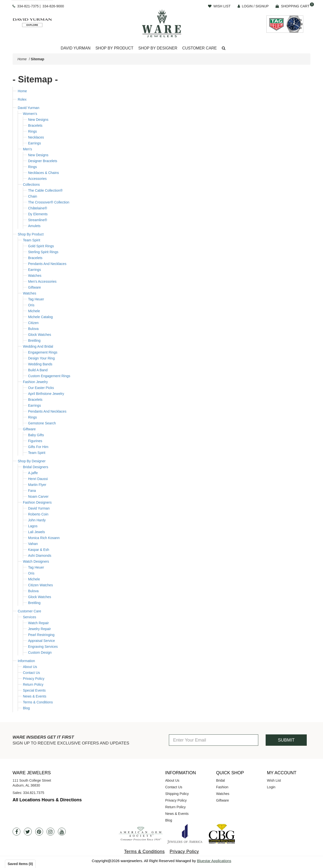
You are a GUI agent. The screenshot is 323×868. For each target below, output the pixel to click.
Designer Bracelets (43, 161)
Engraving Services (43, 647)
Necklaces (36, 137)
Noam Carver (38, 496)
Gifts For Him (38, 447)
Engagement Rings (43, 352)
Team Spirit (32, 240)
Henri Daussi (38, 479)
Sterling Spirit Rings (43, 252)
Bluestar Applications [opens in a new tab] (214, 861)
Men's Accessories (42, 281)
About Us (30, 667)
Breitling (34, 341)
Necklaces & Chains (43, 173)
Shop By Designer (32, 461)
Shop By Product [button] (114, 48)
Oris (31, 305)
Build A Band (38, 370)
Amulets (34, 226)
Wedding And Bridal (38, 346)
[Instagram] (50, 832)
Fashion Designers (37, 502)
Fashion (222, 787)
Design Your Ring (41, 358)
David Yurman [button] (75, 48)
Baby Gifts (36, 435)
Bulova (33, 329)
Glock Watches (40, 335)
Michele (34, 311)
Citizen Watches (40, 585)
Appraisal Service (41, 641)
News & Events (35, 696)
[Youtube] (62, 832)
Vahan (33, 544)
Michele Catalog (40, 317)
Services (30, 617)
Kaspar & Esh (39, 550)
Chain (33, 196)
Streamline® (38, 220)
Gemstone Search (42, 423)
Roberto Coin (38, 514)
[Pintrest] (39, 832)
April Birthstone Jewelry (46, 394)
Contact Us (31, 673)
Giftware (34, 287)
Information (26, 661)
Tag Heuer (36, 299)
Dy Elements (38, 214)
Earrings (34, 143)
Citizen (33, 323)
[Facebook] (16, 832)
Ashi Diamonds (40, 556)
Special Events (34, 690)
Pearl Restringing (41, 635)
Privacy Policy (34, 679)
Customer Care (29, 611)
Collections (31, 185)
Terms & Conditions (38, 702)
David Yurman (29, 108)
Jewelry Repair (40, 629)
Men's (27, 149)
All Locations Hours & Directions (47, 800)
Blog (26, 708)
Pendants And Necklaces (47, 264)
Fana (32, 491)
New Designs (38, 120)
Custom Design (40, 652)
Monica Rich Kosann (44, 538)
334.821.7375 (34, 793)
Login (271, 787)
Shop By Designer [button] (158, 48)
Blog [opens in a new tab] (169, 820)
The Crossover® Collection (49, 202)
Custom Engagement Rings (49, 376)
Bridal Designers (36, 467)
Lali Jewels (36, 532)
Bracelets (35, 125)
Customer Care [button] (199, 48)
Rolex (22, 99)
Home (22, 59)
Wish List (274, 780)
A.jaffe (33, 473)
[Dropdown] (75, 48)
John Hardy (37, 520)
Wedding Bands (40, 364)
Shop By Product (31, 234)
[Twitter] (28, 832)
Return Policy (33, 684)
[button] (224, 48)
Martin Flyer (37, 485)
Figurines (35, 441)
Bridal (221, 780)
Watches (35, 276)
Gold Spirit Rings (41, 246)
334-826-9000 (53, 6)
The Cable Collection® (45, 190)
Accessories (37, 179)
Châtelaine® (38, 208)
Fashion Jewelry (35, 382)
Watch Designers (36, 561)
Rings (32, 131)
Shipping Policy (177, 794)
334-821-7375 (28, 6)
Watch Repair (38, 623)
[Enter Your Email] (214, 740)
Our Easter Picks (41, 388)
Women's (30, 114)
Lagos (33, 526)
